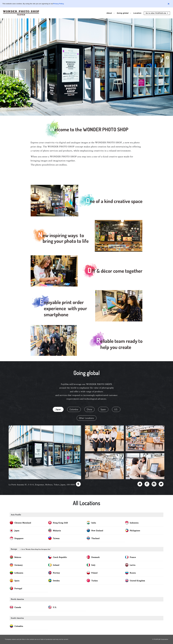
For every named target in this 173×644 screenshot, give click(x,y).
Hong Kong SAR (60, 523)
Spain (103, 409)
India (94, 523)
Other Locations (87, 418)
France (133, 557)
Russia (133, 573)
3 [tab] (86, 113)
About (109, 13)
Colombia (74, 409)
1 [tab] (79, 113)
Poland (94, 573)
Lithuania (19, 573)
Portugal (18, 589)
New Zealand (97, 531)
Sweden (56, 581)
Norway (56, 573)
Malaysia (57, 531)
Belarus (18, 557)
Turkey (95, 581)
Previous (6, 58)
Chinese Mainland (23, 523)
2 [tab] (83, 113)
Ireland (56, 565)
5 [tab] (94, 113)
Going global (123, 13)
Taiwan (56, 538)
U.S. (116, 409)
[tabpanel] (86, 58)
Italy (93, 565)
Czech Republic (60, 557)
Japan (58, 409)
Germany (19, 565)
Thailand (95, 538)
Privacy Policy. (59, 4)
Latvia (133, 565)
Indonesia (134, 523)
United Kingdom (137, 581)
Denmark (95, 557)
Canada (18, 607)
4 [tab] (90, 113)
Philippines (135, 531)
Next (167, 58)
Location (137, 13)
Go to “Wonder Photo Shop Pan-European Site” (36, 549)
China (89, 409)
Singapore (19, 538)
